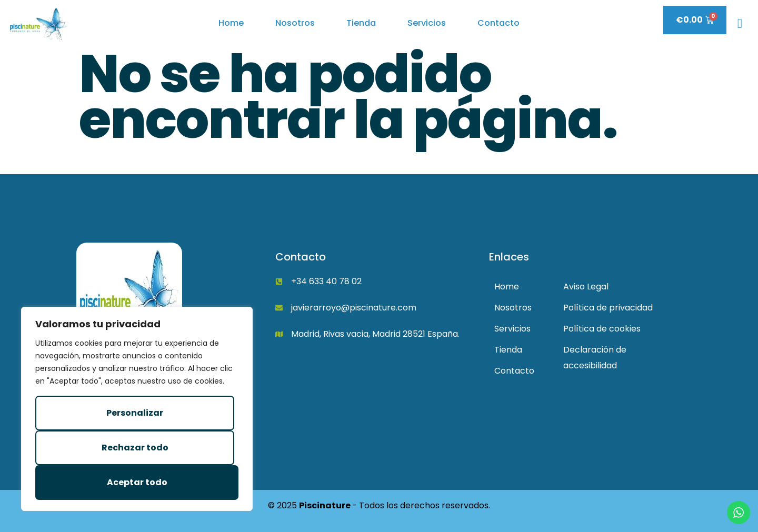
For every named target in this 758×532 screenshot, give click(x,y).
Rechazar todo (135, 448)
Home (231, 23)
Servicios (427, 23)
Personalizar (135, 413)
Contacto (498, 23)
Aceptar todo (137, 482)
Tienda (361, 23)
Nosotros (295, 23)
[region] (137, 409)
